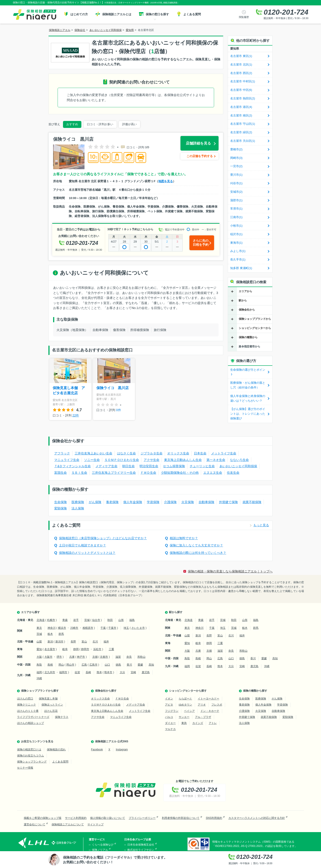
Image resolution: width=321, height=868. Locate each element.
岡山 (61, 665)
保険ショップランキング (32, 762)
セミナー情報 (25, 768)
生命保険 (61, 502)
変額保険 (61, 508)
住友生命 (233, 473)
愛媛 (140, 665)
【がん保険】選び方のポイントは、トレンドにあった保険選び (248, 414)
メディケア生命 (106, 466)
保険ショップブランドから (255, 319)
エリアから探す (30, 612)
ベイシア (189, 711)
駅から (243, 300)
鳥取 (39, 665)
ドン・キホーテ (210, 711)
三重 (111, 649)
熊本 (99, 672)
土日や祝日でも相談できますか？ (82, 545)
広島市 (93, 665)
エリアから (245, 291)
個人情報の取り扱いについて (108, 818)
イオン (169, 699)
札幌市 (51, 620)
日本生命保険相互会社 (141, 845)
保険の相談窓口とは (29, 750)
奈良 (129, 657)
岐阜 (65, 649)
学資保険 (153, 502)
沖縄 (39, 678)
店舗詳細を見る (198, 143)
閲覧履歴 (244, 17)
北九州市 (50, 672)
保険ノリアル (100, 850)
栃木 (50, 634)
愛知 (39, 649)
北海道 (41, 620)
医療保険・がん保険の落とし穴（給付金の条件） (248, 385)
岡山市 (70, 665)
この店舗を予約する (200, 156)
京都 (95, 657)
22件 (76, 415)
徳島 (118, 665)
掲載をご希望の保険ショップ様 (43, 818)
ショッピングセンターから (255, 328)
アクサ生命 (152, 460)
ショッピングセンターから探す (188, 691)
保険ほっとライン (52, 705)
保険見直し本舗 (48, 699)
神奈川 (52, 628)
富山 (84, 642)
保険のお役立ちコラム (30, 756)
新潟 (50, 642)
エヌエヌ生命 (213, 473)
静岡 (76, 649)
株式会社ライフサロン (141, 850)
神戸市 (81, 657)
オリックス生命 (178, 453)
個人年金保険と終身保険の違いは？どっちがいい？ (248, 398)
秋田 (110, 620)
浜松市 (97, 649)
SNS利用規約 (214, 818)
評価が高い (129, 124)
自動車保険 (206, 502)
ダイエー (170, 723)
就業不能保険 (252, 502)
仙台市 (96, 620)
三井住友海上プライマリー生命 (114, 473)
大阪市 (48, 657)
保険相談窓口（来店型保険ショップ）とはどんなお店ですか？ (103, 538)
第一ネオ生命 (216, 460)
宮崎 (133, 672)
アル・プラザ (203, 717)
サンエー (184, 717)
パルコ (169, 717)
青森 (65, 620)
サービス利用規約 (76, 818)
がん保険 (95, 502)
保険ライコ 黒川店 (113, 388)
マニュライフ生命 (67, 460)
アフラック (62, 453)
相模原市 (88, 628)
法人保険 (78, 508)
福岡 (39, 672)
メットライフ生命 (224, 453)
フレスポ (217, 705)
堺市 (59, 657)
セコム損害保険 (174, 466)
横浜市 (62, 628)
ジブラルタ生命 (152, 453)
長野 (73, 642)
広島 (84, 665)
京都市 (104, 657)
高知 (151, 665)
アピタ (169, 705)
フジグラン (172, 711)
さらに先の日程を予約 (201, 243)
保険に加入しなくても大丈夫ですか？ (196, 545)
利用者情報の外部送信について (181, 818)
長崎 (88, 672)
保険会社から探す (106, 691)
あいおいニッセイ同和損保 (238, 466)
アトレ (213, 723)
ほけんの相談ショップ (30, 723)
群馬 (61, 634)
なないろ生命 (239, 460)
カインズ (198, 723)
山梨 (39, 642)
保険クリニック (26, 705)
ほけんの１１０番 (28, 711)
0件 (119, 410)
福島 (132, 620)
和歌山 (141, 657)
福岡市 (63, 672)
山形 (121, 620)
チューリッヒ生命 (202, 466)
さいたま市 (138, 628)
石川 (95, 642)
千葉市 (112, 628)
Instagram (122, 750)
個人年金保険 (133, 502)
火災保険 (188, 502)
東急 (184, 723)
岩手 (76, 620)
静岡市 (85, 649)
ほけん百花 (51, 711)
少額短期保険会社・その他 (180, 473)
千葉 (103, 628)
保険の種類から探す (255, 691)
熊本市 (108, 672)
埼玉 (126, 628)
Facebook (97, 750)
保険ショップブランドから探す (40, 691)
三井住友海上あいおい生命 (93, 453)
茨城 (39, 634)
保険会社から (247, 310)
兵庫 (72, 657)
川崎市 (74, 628)
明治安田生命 (149, 466)
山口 (107, 665)
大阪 (39, 657)
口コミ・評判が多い (100, 124)
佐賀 (77, 672)
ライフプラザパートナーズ (33, 717)
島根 (50, 665)
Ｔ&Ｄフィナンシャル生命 (73, 466)
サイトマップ (95, 824)
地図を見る (166, 181)
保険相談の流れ (56, 750)
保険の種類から (248, 337)
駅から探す (176, 612)
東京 (39, 628)
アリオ (202, 705)
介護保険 (170, 502)
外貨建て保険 (228, 502)
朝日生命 (128, 466)
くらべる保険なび (103, 845)
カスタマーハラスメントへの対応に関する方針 (257, 818)
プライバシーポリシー (142, 818)
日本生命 (200, 453)
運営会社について (35, 824)
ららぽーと (185, 699)
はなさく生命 (126, 453)
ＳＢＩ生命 (79, 473)
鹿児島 (146, 672)
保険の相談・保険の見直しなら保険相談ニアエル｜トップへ (230, 571)
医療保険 (78, 502)
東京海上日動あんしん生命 (183, 460)
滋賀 (118, 657)
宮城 (87, 620)
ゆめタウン (185, 705)
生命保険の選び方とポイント (248, 372)
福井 (106, 642)
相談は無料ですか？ (184, 538)
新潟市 (59, 642)
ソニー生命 (92, 460)
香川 (129, 665)
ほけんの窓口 (25, 699)
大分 (122, 672)
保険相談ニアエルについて (68, 824)
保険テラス (62, 717)
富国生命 (61, 473)
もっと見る (261, 525)
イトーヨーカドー (208, 699)
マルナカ (170, 729)
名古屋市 (50, 649)
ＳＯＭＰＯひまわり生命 (122, 460)
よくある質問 (60, 762)
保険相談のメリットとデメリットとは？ (87, 553)
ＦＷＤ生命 (148, 473)
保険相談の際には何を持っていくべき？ (198, 553)
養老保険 (112, 502)
